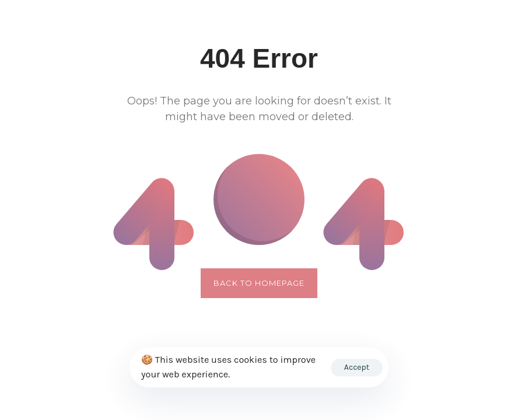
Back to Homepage (259, 283)
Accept (357, 367)
